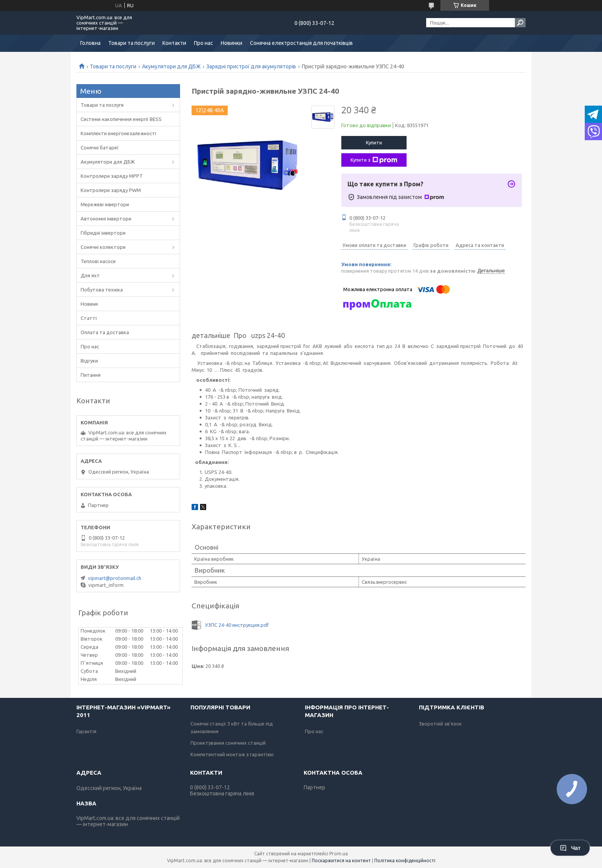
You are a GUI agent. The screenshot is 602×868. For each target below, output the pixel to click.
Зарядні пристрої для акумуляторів (251, 66)
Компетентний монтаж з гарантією (232, 754)
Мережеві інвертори (105, 204)
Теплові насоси (98, 261)
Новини (89, 304)
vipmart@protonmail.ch (115, 578)
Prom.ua (339, 854)
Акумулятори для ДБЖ (171, 66)
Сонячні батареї (100, 147)
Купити (374, 142)
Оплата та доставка (105, 332)
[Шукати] (520, 23)
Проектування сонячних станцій (228, 743)
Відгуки (89, 361)
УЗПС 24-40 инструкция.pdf (237, 625)
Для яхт (90, 275)
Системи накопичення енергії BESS (121, 119)
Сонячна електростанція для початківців (301, 43)
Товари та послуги (131, 43)
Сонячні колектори (103, 247)
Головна (90, 43)
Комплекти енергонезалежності (118, 133)
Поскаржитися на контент (341, 861)
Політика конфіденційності (405, 861)
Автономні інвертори (106, 219)
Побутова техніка (102, 290)
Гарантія (86, 731)
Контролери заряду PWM (111, 190)
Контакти (174, 43)
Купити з (374, 160)
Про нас (203, 43)
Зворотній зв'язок (440, 724)
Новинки (232, 43)
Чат (570, 848)
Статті (89, 318)
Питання (91, 375)
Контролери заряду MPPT (112, 176)
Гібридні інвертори (103, 233)
